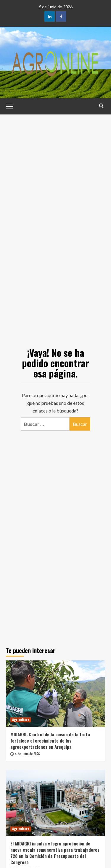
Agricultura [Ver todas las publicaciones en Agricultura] (21, 720)
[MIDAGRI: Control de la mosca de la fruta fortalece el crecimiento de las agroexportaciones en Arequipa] (55, 693)
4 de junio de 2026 (28, 754)
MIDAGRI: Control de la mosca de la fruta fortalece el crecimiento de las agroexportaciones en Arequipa (50, 740)
